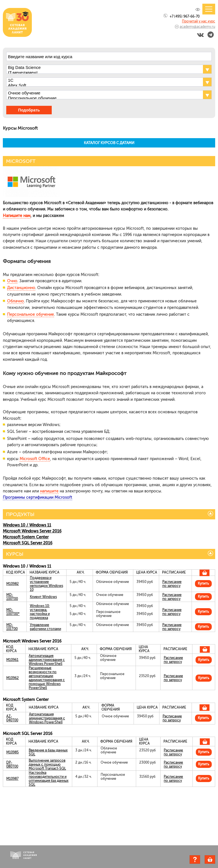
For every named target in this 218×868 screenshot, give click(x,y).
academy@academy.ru (197, 27)
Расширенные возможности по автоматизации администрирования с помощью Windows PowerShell (47, 678)
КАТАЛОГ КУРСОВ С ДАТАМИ (109, 143)
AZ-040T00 (12, 718)
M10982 (13, 584)
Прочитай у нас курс (199, 21)
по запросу (171, 586)
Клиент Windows (43, 597)
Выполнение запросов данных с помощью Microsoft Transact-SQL (47, 764)
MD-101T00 (12, 627)
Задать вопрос (195, 859)
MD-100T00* (13, 612)
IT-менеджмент (104, 73)
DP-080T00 (12, 764)
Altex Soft (104, 85)
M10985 (13, 752)
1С (104, 80)
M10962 (13, 678)
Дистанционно (21, 288)
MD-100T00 (12, 597)
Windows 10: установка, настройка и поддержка (40, 612)
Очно (12, 281)
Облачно (15, 301)
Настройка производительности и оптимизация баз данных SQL (49, 779)
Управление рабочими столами (45, 627)
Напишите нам (17, 216)
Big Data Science (104, 68)
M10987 (12, 779)
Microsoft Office (35, 459)
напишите (49, 491)
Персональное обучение (104, 98)
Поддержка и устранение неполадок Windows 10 (46, 584)
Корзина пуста (215, 860)
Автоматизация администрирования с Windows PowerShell (47, 660)
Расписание (172, 582)
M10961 (12, 660)
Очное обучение (104, 93)
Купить (203, 583)
